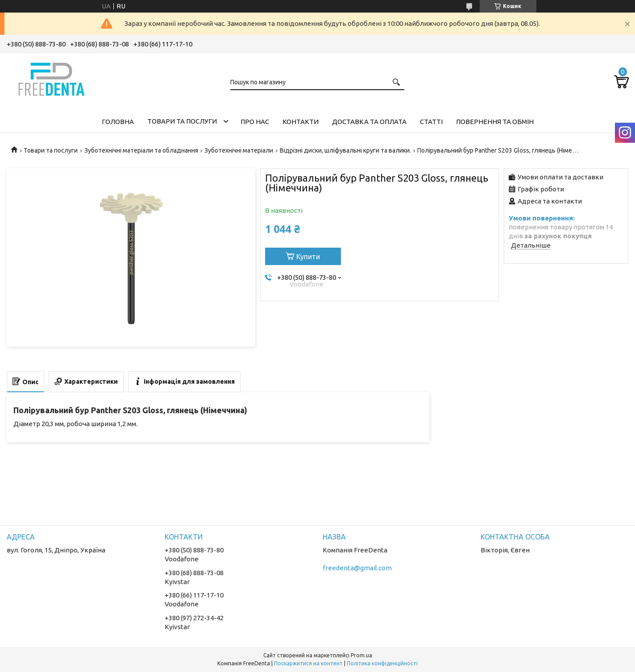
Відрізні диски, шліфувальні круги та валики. (345, 150)
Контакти (301, 122)
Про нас (255, 122)
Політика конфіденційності (382, 663)
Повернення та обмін (495, 122)
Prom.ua (361, 655)
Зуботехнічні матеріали (239, 150)
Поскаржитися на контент (308, 663)
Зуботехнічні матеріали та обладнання (141, 150)
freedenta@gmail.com (357, 568)
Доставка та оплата (369, 122)
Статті (431, 122)
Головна (118, 122)
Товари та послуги (182, 121)
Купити (308, 257)
